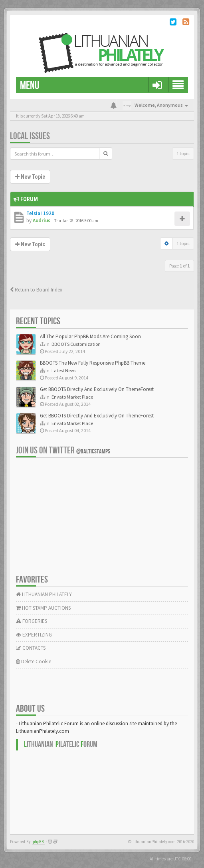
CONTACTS (31, 648)
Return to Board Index (36, 290)
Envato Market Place (72, 397)
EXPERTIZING (34, 635)
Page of (179, 266)
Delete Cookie (34, 661)
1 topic (183, 153)
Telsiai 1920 (40, 213)
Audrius (42, 220)
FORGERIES (32, 621)
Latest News (64, 370)
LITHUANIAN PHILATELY (44, 594)
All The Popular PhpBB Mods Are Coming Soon (90, 336)
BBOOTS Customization (76, 344)
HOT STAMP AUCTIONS (43, 608)
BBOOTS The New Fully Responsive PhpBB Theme (93, 363)
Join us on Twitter (63, 450)
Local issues (30, 136)
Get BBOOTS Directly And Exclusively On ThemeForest (97, 389)
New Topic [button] (30, 177)
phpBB (38, 842)
